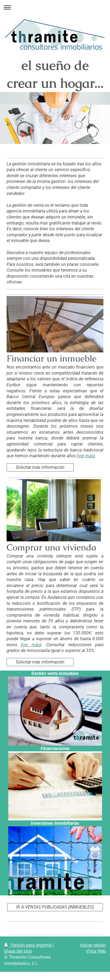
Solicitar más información (40, 467)
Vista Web (96, 951)
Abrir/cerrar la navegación (55, 7)
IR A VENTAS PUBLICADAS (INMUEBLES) (55, 907)
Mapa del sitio (18, 951)
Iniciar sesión (93, 945)
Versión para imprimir (29, 945)
